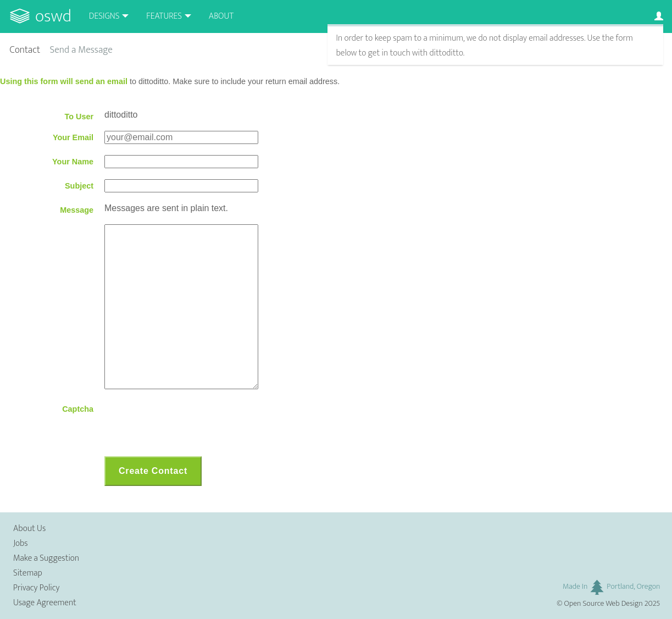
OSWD (53, 16)
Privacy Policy (36, 588)
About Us (29, 529)
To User (79, 117)
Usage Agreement (45, 603)
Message (77, 210)
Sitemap (28, 573)
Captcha (78, 409)
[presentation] (188, 424)
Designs (104, 16)
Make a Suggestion (46, 558)
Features (164, 16)
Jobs (21, 543)
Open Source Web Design (604, 604)
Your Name (73, 162)
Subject (79, 186)
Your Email (73, 137)
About (221, 16)
